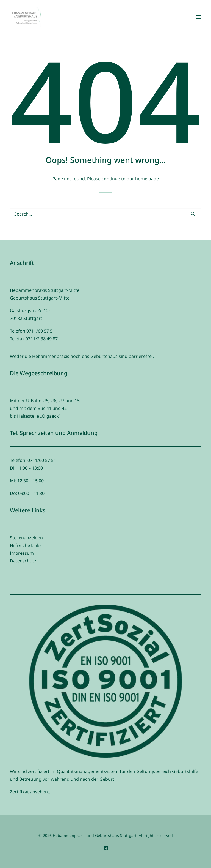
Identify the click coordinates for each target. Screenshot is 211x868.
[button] (198, 17)
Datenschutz (23, 561)
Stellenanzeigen (26, 538)
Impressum (22, 553)
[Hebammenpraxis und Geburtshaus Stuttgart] (26, 17)
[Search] (105, 214)
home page (147, 179)
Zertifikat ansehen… (31, 792)
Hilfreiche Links (26, 545)
